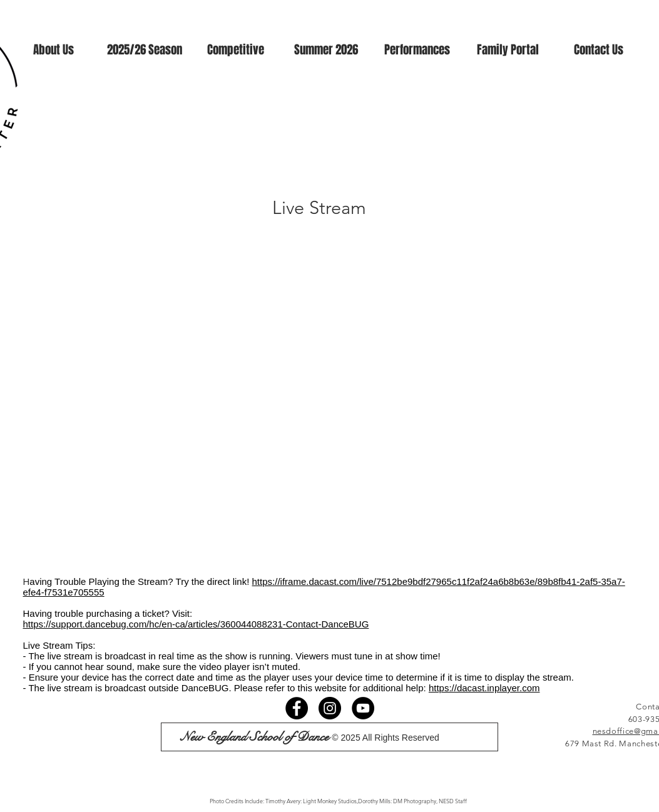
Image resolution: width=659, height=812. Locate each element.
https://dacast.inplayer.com (484, 688)
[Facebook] (297, 708)
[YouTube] (363, 708)
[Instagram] (330, 708)
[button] (54, 49)
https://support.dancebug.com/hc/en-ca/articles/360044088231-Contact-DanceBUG (196, 624)
